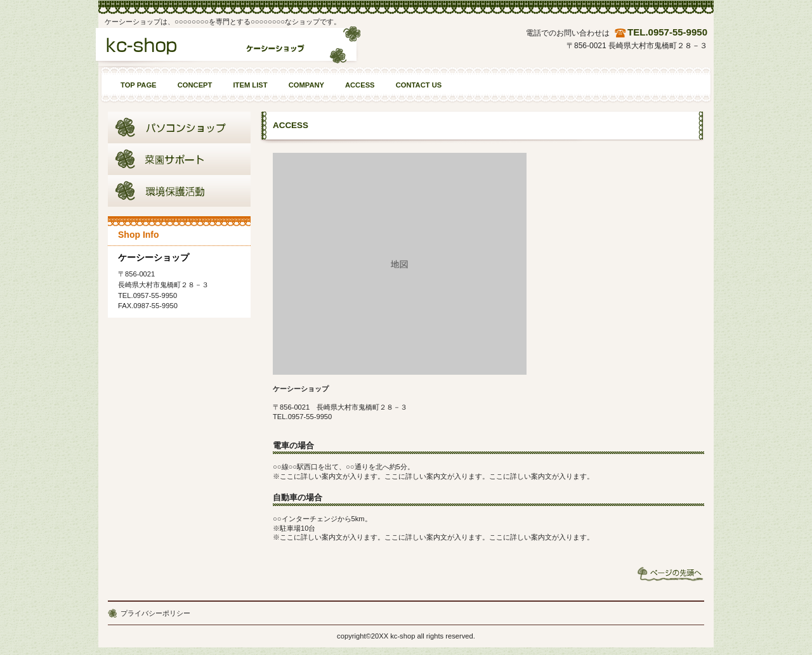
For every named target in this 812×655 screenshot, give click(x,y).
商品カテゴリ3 (179, 191)
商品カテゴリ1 (179, 127)
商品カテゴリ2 (179, 159)
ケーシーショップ (227, 49)
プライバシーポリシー (155, 613)
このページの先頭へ (671, 574)
